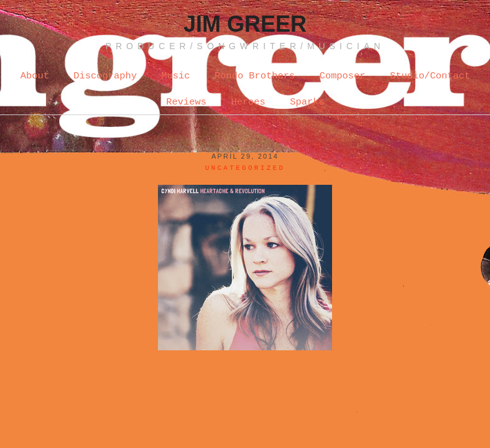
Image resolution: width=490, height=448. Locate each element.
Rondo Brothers (255, 76)
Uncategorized (245, 168)
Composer (343, 76)
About (35, 76)
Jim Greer (245, 24)
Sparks (307, 102)
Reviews (186, 102)
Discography (105, 76)
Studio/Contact (430, 76)
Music (175, 76)
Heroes (248, 102)
